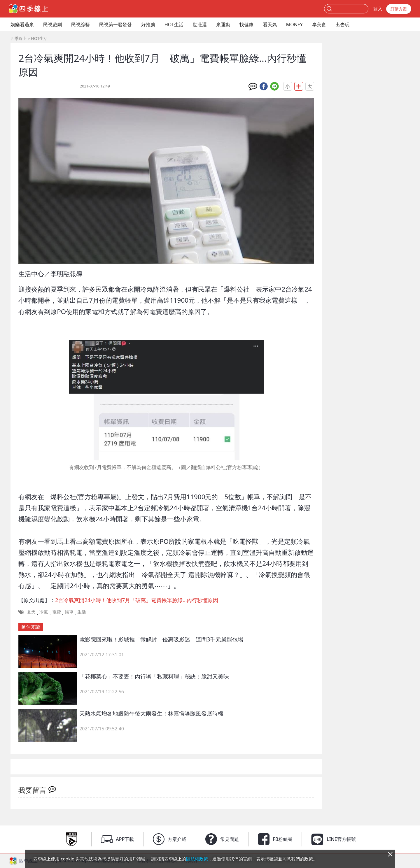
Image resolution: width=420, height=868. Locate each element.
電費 (57, 612)
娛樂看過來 (22, 24)
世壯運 (200, 24)
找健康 (246, 24)
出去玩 (342, 24)
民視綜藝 (80, 24)
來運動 (223, 24)
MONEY (294, 24)
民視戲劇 (52, 24)
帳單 (69, 612)
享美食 (319, 24)
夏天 (31, 612)
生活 (82, 612)
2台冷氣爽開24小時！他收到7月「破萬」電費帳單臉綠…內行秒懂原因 (137, 600)
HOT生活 (174, 24)
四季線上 (19, 38)
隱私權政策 (197, 859)
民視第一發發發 (116, 24)
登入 (378, 9)
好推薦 (148, 24)
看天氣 (270, 24)
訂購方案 (399, 9)
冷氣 (44, 612)
